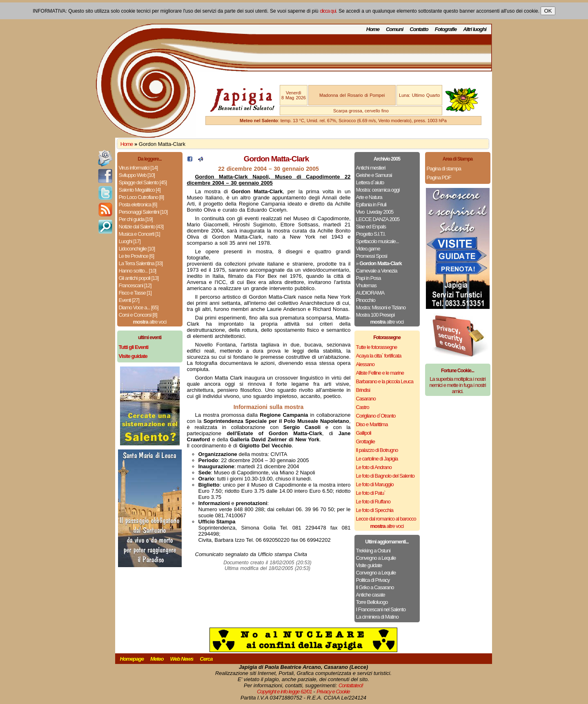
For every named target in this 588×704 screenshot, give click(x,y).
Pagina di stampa (444, 169)
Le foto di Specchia (375, 510)
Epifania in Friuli (371, 204)
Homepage (132, 659)
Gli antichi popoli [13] (139, 278)
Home (373, 29)
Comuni (394, 29)
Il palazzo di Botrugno (377, 450)
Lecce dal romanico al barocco (386, 519)
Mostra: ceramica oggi (378, 190)
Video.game (368, 249)
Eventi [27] (129, 300)
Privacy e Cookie (333, 692)
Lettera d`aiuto (370, 182)
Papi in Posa (369, 278)
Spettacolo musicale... (378, 241)
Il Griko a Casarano (375, 587)
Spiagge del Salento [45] (143, 182)
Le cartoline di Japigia (377, 459)
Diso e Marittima (372, 424)
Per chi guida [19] (136, 219)
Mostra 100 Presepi (375, 315)
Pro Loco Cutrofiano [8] (141, 197)
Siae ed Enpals (371, 227)
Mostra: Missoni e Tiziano (381, 307)
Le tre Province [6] (137, 256)
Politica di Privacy (373, 580)
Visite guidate (369, 565)
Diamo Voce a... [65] (139, 307)
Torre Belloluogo (372, 602)
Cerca (206, 659)
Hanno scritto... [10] (138, 271)
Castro (363, 407)
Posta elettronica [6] (138, 204)
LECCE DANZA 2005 (378, 219)
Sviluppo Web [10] (137, 175)
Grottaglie (365, 441)
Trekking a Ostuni (373, 551)
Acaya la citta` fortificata (379, 356)
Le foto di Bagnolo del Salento (385, 476)
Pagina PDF (439, 178)
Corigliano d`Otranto (376, 416)
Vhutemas (366, 285)
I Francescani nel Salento (381, 609)
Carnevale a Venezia (377, 271)
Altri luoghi (475, 29)
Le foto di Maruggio (375, 484)
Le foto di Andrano (374, 467)
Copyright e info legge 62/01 (284, 692)
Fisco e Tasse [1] (135, 293)
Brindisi (363, 390)
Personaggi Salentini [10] (143, 212)
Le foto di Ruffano (373, 502)
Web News (182, 659)
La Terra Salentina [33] (141, 263)
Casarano (366, 399)
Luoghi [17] (130, 241)
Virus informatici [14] (138, 168)
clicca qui (328, 11)
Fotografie (446, 29)
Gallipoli (364, 433)
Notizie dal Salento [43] (141, 227)
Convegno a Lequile (376, 558)
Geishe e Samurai (374, 175)
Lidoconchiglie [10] (137, 249)
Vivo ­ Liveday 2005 (375, 212)
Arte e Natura (369, 197)
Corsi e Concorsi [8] (138, 315)
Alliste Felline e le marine (380, 373)
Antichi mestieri (371, 168)
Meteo (157, 659)
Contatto (419, 29)
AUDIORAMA (370, 293)
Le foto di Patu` (371, 493)
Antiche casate (371, 595)
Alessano (365, 364)
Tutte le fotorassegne (377, 347)
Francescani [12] (135, 285)
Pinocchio (366, 300)
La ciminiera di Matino (377, 617)
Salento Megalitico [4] (140, 190)
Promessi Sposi (372, 256)
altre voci (150, 322)
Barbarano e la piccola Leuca (385, 381)
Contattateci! (351, 685)
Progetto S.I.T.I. (371, 234)
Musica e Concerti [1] (139, 234)
